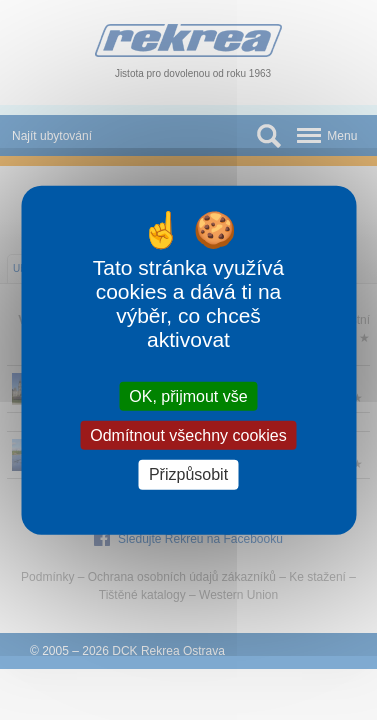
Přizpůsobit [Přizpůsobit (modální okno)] (188, 474)
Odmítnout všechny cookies (188, 435)
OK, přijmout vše (188, 396)
